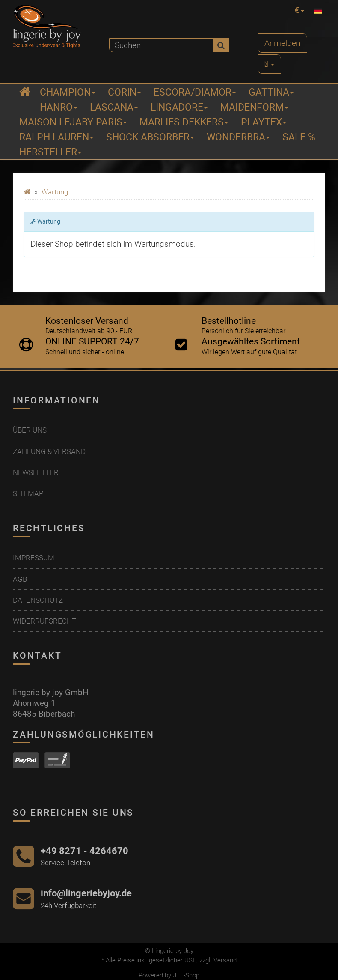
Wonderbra (238, 137)
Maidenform (254, 107)
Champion (67, 92)
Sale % (299, 137)
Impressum (34, 558)
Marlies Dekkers (184, 122)
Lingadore (179, 107)
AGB (20, 579)
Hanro (58, 107)
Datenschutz (38, 600)
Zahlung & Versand (49, 451)
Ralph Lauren (56, 137)
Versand (225, 960)
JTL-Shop (186, 975)
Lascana (114, 107)
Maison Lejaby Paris (73, 122)
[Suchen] (161, 45)
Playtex (264, 122)
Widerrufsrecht (44, 621)
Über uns (30, 430)
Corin (124, 92)
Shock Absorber (150, 137)
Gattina (271, 92)
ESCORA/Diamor (195, 92)
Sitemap (28, 493)
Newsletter (36, 472)
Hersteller (50, 152)
